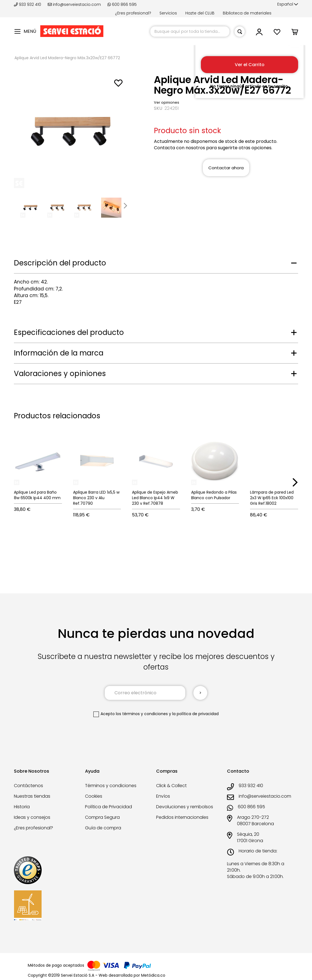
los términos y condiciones (142, 714)
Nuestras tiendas (32, 796)
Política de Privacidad (108, 807)
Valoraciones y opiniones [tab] (60, 374)
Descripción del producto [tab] (60, 263)
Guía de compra (103, 828)
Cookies (94, 796)
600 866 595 (122, 4)
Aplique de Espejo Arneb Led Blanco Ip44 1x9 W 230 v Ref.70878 (155, 498)
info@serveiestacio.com (74, 4)
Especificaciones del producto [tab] (69, 332)
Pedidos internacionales (182, 817)
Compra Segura (102, 817)
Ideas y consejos (32, 817)
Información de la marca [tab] (59, 353)
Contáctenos (28, 786)
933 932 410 (28, 4)
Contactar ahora (226, 168)
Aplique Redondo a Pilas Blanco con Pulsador (214, 495)
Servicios (168, 13)
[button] (288, 4)
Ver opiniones (167, 102)
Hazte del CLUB (200, 13)
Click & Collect (171, 786)
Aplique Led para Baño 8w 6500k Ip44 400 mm (37, 495)
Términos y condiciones (111, 786)
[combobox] (190, 32)
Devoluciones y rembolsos (185, 807)
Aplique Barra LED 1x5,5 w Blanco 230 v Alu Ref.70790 (96, 498)
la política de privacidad (195, 714)
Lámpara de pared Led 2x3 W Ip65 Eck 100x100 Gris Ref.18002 (272, 498)
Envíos (163, 796)
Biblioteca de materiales (247, 13)
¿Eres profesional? (133, 13)
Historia (22, 807)
